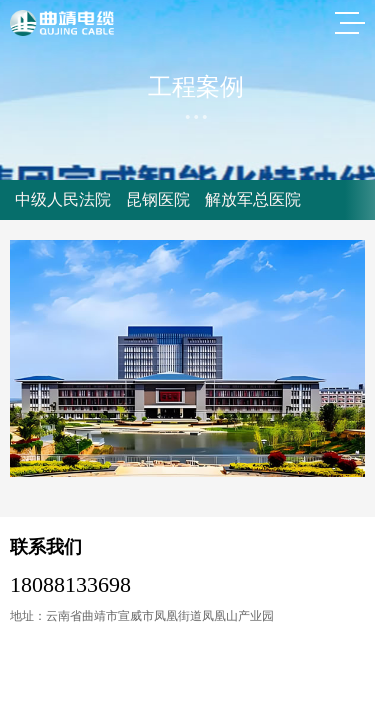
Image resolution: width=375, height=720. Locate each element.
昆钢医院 (158, 199)
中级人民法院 (63, 199)
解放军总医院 (253, 199)
